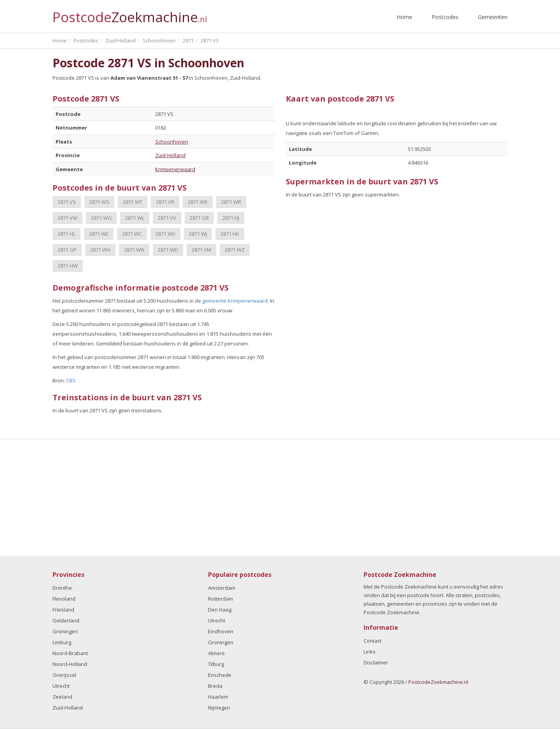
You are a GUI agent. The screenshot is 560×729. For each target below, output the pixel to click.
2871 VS (67, 202)
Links (370, 652)
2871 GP (67, 250)
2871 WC (132, 234)
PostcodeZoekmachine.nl (438, 682)
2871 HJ (231, 218)
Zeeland (62, 697)
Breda (215, 686)
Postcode (130, 14)
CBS (71, 380)
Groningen (65, 631)
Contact (373, 641)
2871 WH (100, 250)
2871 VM (201, 250)
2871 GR (199, 218)
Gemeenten (493, 17)
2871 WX (198, 202)
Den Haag (220, 610)
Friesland (63, 610)
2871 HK (230, 234)
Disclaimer (376, 662)
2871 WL (135, 218)
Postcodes (445, 17)
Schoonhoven (172, 142)
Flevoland (64, 599)
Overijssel (64, 675)
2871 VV (167, 218)
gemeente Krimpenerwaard (235, 301)
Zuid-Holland (170, 155)
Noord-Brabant (70, 653)
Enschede (220, 675)
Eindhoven (221, 631)
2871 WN (134, 250)
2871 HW (68, 266)
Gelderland (66, 620)
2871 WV (165, 234)
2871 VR (165, 202)
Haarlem (218, 697)
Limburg (62, 642)
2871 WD (168, 250)
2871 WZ (235, 250)
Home (404, 17)
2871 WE (99, 234)
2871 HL (66, 234)
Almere (216, 653)
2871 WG (101, 218)
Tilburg (216, 664)
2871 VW (67, 218)
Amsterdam (222, 588)
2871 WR (231, 202)
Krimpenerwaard (175, 169)
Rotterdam (220, 599)
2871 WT (133, 202)
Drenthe (62, 588)
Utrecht (61, 686)
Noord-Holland (70, 664)
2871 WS (99, 202)
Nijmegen (219, 708)
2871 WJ (198, 234)
